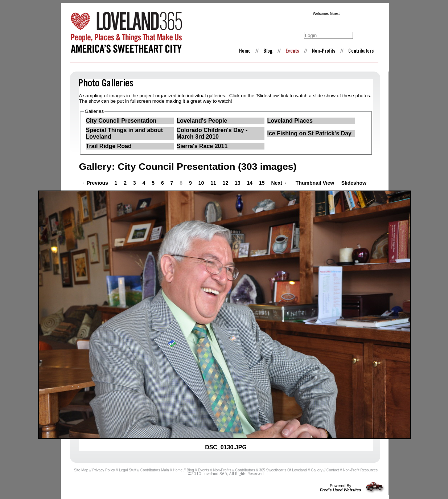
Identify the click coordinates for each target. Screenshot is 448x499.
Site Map (81, 470)
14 (250, 183)
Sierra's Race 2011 (202, 146)
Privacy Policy (104, 470)
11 (214, 183)
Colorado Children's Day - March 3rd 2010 (212, 133)
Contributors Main (155, 470)
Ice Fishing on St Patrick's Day (309, 133)
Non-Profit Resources (360, 470)
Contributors (245, 470)
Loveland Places (290, 121)
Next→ (279, 183)
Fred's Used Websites (341, 490)
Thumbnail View (315, 183)
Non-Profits (222, 470)
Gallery (317, 470)
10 (202, 183)
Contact (333, 470)
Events (204, 470)
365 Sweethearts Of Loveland (283, 470)
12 (226, 183)
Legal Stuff (128, 470)
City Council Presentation (121, 121)
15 (262, 183)
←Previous (95, 183)
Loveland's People (202, 121)
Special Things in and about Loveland (124, 133)
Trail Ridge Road (109, 146)
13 (238, 183)
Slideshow (354, 183)
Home (178, 470)
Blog (190, 470)
